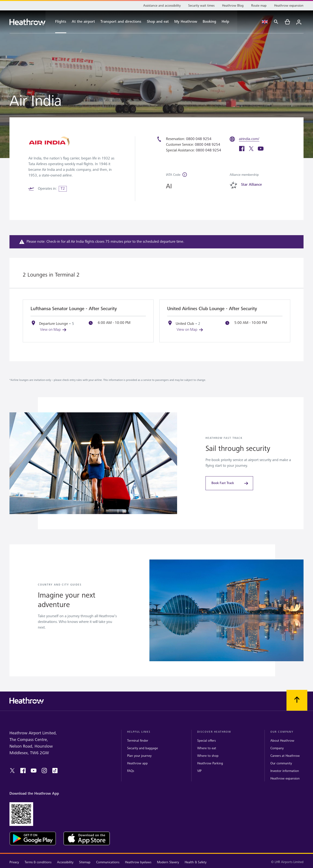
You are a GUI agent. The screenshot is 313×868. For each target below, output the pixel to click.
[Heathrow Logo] (27, 22)
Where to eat (207, 748)
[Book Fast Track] (229, 483)
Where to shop (208, 756)
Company (277, 748)
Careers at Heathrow (285, 756)
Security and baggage (143, 748)
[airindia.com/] (250, 139)
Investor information (285, 771)
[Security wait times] (201, 6)
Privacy (14, 862)
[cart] (287, 22)
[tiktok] (55, 771)
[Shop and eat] (158, 22)
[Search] (276, 22)
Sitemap (85, 862)
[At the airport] (83, 22)
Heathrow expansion (285, 778)
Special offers (206, 741)
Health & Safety (196, 862)
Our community (281, 763)
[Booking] (209, 22)
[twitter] (251, 149)
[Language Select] (265, 22)
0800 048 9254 (199, 139)
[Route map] (259, 6)
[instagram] (44, 771)
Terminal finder (138, 741)
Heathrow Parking (210, 763)
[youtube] (261, 149)
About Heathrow (282, 741)
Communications (108, 862)
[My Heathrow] (186, 22)
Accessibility (65, 862)
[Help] (228, 22)
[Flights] (58, 22)
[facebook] (242, 149)
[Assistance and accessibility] (162, 6)
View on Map (54, 330)
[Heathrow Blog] (233, 6)
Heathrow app (137, 763)
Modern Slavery (168, 862)
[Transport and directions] (121, 22)
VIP (199, 771)
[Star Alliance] (252, 185)
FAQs (131, 771)
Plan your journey (139, 756)
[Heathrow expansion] (289, 6)
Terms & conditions (38, 862)
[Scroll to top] (297, 700)
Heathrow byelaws (138, 862)
